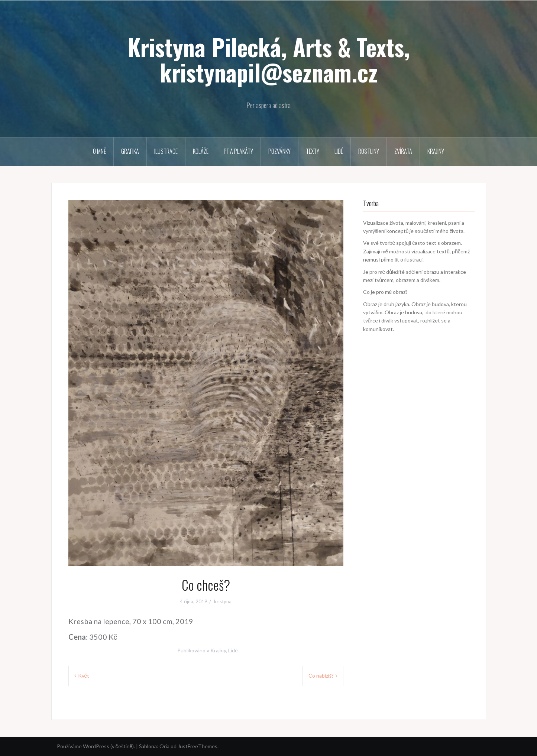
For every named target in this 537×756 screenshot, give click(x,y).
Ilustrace (166, 151)
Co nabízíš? (321, 676)
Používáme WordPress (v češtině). (96, 746)
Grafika (130, 151)
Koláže (201, 151)
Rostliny (369, 151)
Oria (164, 746)
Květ (84, 676)
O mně (99, 151)
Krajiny (436, 151)
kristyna (223, 601)
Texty (313, 151)
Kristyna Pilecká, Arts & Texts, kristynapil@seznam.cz (269, 59)
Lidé (339, 151)
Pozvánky (279, 151)
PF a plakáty (238, 151)
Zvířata (403, 151)
